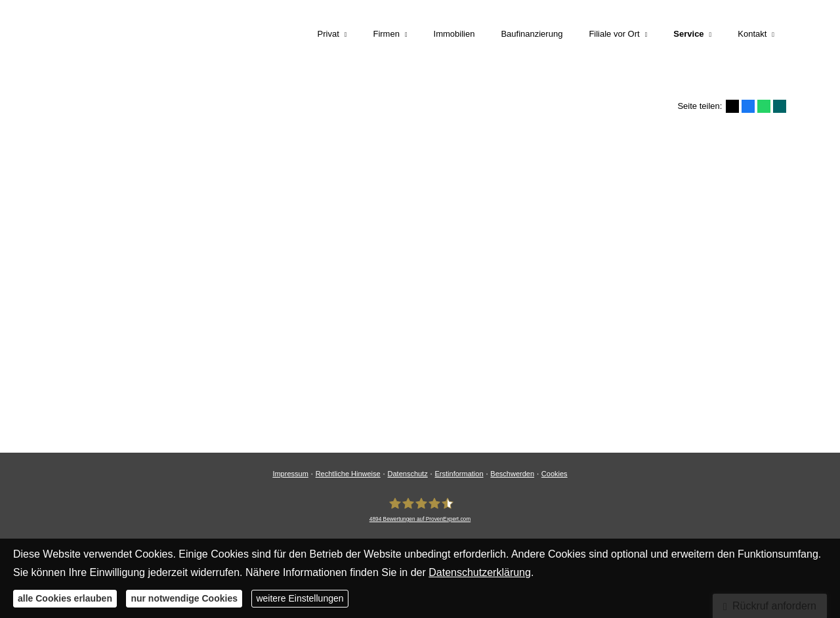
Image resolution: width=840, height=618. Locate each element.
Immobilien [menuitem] (454, 34)
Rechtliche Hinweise (348, 474)
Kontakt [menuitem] (752, 34)
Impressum (290, 474)
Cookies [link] (555, 474)
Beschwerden (512, 474)
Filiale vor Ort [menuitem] (614, 34)
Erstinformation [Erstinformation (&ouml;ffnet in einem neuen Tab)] (459, 474)
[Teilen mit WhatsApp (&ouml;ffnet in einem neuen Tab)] (764, 106)
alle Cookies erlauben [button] (65, 598)
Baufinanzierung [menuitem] (532, 34)
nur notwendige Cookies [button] (184, 598)
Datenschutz (408, 474)
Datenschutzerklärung (480, 572)
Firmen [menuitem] (386, 34)
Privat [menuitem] (328, 34)
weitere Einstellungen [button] (300, 598)
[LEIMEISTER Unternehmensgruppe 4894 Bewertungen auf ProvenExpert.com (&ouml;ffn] (420, 509)
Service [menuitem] (688, 34)
